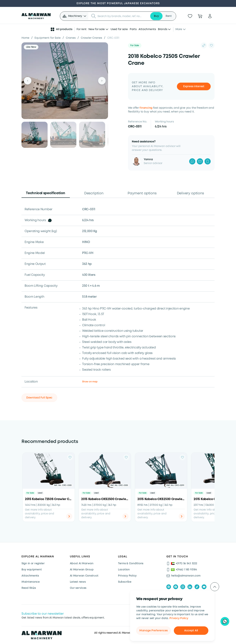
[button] (75, 16)
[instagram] (183, 587)
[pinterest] (169, 587)
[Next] (102, 81)
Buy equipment (32, 570)
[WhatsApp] (192, 161)
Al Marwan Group (82, 570)
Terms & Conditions (131, 563)
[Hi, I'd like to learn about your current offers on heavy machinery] (225, 621)
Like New (31, 47)
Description (94, 193)
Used (40, 493)
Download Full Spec (39, 398)
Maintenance (31, 582)
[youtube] (204, 587)
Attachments (147, 29)
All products (61, 29)
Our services (78, 588)
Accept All (191, 631)
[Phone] (208, 161)
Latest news (78, 582)
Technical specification (46, 193)
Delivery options (190, 193)
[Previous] (28, 81)
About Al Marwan (82, 563)
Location (124, 570)
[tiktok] (197, 587)
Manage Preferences (153, 631)
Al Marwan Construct (84, 576)
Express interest (194, 86)
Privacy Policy (179, 618)
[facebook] (176, 587)
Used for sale (119, 29)
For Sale (135, 46)
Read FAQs (29, 588)
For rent (82, 29)
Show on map (90, 382)
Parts (133, 29)
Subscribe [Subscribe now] (125, 582)
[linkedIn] (190, 587)
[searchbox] (123, 16)
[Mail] (200, 161)
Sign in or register (33, 563)
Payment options (142, 193)
